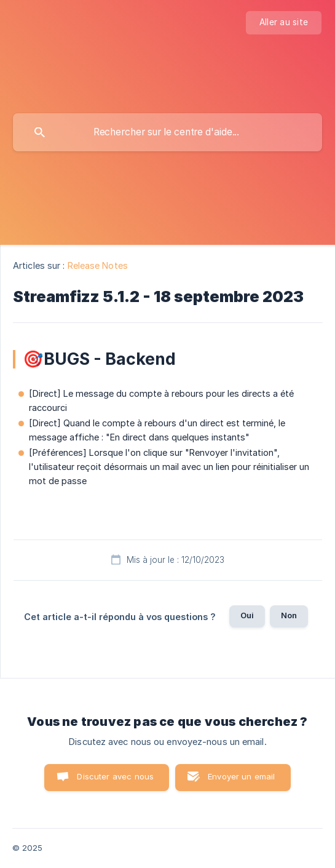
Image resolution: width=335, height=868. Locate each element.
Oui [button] (247, 615)
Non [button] (289, 615)
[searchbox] (167, 132)
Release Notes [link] (98, 265)
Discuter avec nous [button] (115, 776)
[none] (284, 23)
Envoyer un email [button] (241, 776)
